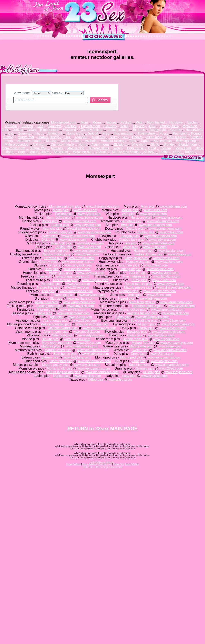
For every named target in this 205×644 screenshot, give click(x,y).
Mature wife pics (141, 346)
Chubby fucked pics (56, 254)
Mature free (38, 148)
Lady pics (129, 376)
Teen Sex (110, 462)
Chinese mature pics (63, 328)
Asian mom (154, 137)
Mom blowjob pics (142, 302)
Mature (111, 122)
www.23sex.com (85, 210)
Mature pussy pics (55, 365)
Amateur (11, 126)
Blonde (169, 144)
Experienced (49, 130)
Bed (40, 126)
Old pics (54, 265)
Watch (118, 148)
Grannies (24, 133)
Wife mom (139, 144)
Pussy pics (139, 280)
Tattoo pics (96, 379)
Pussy (164, 133)
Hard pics (51, 269)
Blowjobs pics (137, 332)
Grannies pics (129, 265)
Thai (67, 137)
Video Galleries (98, 462)
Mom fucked (156, 122)
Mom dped (183, 148)
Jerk (5, 130)
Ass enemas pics (56, 321)
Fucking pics (60, 225)
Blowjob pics (130, 236)
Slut (125, 137)
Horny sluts (75, 133)
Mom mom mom (13, 148)
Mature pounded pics (56, 324)
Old (11, 133)
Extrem (166, 148)
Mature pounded (17, 144)
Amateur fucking (113, 141)
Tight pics (56, 317)
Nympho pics (129, 291)
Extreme (139, 130)
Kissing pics (46, 310)
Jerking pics (64, 247)
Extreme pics (53, 258)
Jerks (114, 137)
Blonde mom (188, 144)
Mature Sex (118, 464)
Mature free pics (143, 343)
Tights (145, 141)
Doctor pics (50, 221)
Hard (39, 133)
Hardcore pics (141, 217)
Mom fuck (190, 126)
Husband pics (143, 251)
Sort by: (68, 93)
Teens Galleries (132, 464)
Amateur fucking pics (142, 313)
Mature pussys (49, 137)
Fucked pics (64, 214)
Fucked (126, 122)
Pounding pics (51, 284)
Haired (137, 137)
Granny (176, 130)
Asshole (91, 141)
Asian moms (100, 144)
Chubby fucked (91, 130)
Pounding (180, 133)
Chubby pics (145, 232)
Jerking (18, 130)
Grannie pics (145, 368)
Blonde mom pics (135, 339)
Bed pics (127, 225)
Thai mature (146, 133)
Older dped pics (61, 361)
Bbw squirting (186, 141)
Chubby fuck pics (131, 240)
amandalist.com (105, 464)
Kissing (51, 141)
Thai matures (123, 133)
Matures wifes (99, 148)
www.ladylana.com (173, 206)
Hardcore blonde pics (148, 306)
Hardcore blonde (29, 141)
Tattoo (189, 152)
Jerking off (55, 133)
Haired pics (126, 298)
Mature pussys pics (138, 287)
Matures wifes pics (58, 350)
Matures (57, 148)
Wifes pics (50, 236)
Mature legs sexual (126, 152)
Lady (177, 152)
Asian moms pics (56, 332)
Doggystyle (158, 130)
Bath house (135, 148)
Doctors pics (135, 229)
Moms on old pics (60, 368)
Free (106, 133)
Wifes (124, 126)
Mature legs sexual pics (63, 372)
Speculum (61, 152)
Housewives (194, 130)
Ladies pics (61, 376)
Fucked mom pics (60, 232)
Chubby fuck (169, 126)
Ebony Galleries (90, 464)
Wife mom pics (62, 335)
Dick (152, 126)
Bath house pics (65, 354)
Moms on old (82, 152)
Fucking (27, 126)
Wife (139, 122)
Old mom (40, 144)
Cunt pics (139, 361)
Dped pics (138, 354)
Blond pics (135, 335)
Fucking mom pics (49, 306)
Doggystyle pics (136, 258)
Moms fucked (71, 141)
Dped (152, 148)
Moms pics (61, 210)
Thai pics (48, 291)
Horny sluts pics (60, 273)
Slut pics (56, 298)
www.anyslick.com (154, 214)
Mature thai (26, 137)
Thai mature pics (65, 280)
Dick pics (48, 240)
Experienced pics (56, 251)
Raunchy (54, 126)
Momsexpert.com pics (65, 206)
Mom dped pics (131, 357)
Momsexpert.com (64, 122)
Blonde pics (50, 339)
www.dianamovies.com (103, 206)
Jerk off (93, 133)
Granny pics (48, 262)
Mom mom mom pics (57, 343)
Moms (97, 122)
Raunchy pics (52, 229)
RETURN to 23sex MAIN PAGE (102, 429)
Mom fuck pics (61, 243)
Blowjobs (120, 144)
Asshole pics (43, 313)
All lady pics (152, 372)
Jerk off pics (138, 273)
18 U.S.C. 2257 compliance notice (103, 467)
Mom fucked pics (59, 217)
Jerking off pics (130, 269)
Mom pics (148, 206)
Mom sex (98, 137)
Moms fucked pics (133, 310)
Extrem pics (50, 357)
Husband (69, 130)
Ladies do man (118, 130)
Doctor (192, 122)
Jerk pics (130, 243)
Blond (155, 144)
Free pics (44, 276)
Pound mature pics (138, 284)
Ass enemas (163, 141)
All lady (149, 152)
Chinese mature (62, 144)
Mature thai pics (48, 287)
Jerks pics (135, 295)
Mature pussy (39, 152)
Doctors (71, 126)
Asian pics (130, 247)
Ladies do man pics (148, 254)
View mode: (32, 93)
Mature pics (130, 210)
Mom (84, 122)
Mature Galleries (74, 464)
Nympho (81, 137)
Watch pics (140, 350)
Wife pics (129, 214)
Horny (83, 144)
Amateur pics (132, 221)
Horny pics (146, 328)
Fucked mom (90, 126)
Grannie (102, 152)
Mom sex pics (64, 295)
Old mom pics (146, 324)
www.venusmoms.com (163, 221)
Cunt (21, 152)
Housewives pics (138, 262)
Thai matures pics (135, 276)
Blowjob (139, 126)
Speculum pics (139, 365)
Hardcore (176, 122)
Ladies (164, 152)
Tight (133, 141)
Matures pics (51, 346)
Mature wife (76, 148)
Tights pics (123, 317)
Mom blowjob (177, 137)
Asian (32, 130)
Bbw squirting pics (144, 321)
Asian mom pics (46, 302)
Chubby (110, 126)
